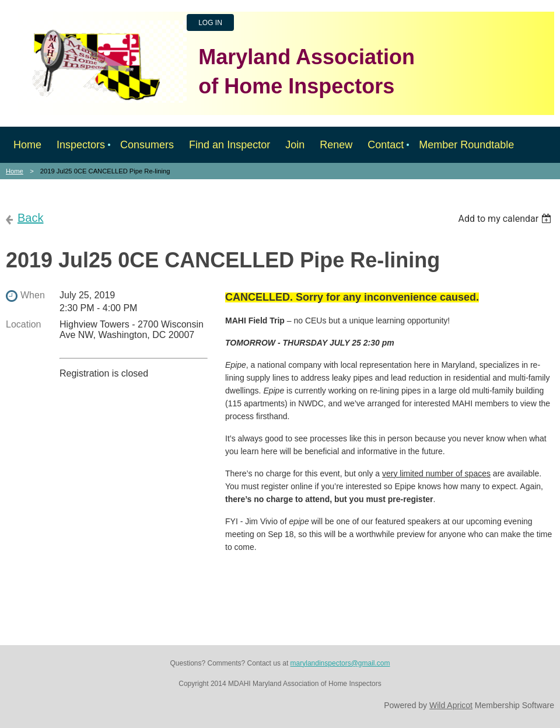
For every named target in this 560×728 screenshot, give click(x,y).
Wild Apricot (451, 705)
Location (24, 324)
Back (30, 218)
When (33, 295)
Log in (210, 23)
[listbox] (506, 219)
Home (15, 171)
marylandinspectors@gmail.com (340, 663)
